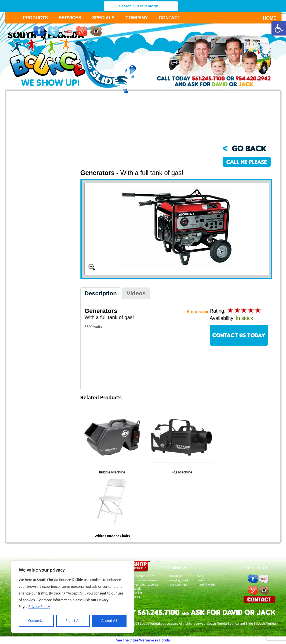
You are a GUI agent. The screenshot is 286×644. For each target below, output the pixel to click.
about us (176, 576)
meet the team (208, 584)
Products (35, 18)
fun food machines (144, 580)
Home (267, 18)
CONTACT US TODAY (239, 335)
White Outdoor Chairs (112, 536)
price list (136, 593)
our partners (179, 584)
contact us (204, 580)
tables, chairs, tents (144, 584)
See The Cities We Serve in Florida (143, 640)
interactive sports (143, 576)
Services (70, 18)
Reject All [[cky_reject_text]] (73, 621)
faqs (200, 576)
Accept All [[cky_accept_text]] (109, 621)
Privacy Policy (39, 607)
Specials (103, 18)
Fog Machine (182, 472)
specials (136, 588)
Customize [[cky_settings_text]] (36, 621)
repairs (135, 597)
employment (179, 580)
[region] (73, 597)
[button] (279, 28)
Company (137, 18)
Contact (170, 18)
